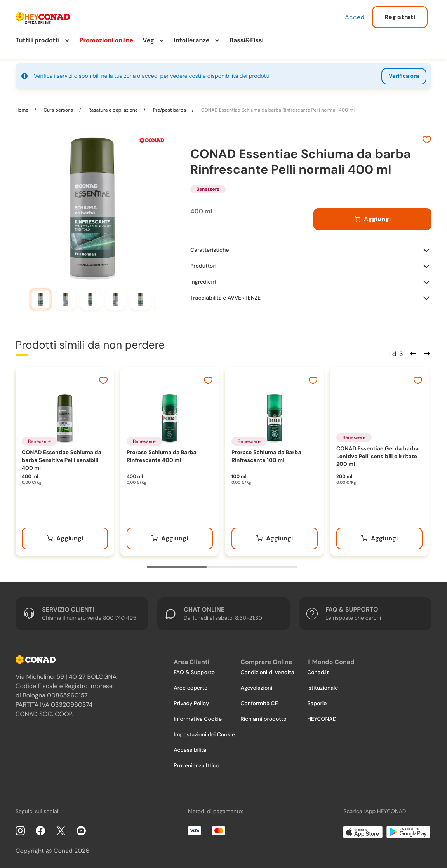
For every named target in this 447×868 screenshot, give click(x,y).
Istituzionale (323, 688)
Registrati (400, 17)
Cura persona (58, 110)
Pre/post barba (170, 110)
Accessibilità (190, 750)
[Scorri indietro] (412, 353)
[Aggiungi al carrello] (372, 219)
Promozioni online (107, 40)
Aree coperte (190, 688)
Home (23, 110)
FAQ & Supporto (194, 673)
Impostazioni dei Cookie (204, 735)
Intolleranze (192, 40)
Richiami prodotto (263, 719)
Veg (148, 40)
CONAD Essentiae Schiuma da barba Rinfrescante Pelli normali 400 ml (277, 110)
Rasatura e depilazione (113, 110)
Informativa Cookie (198, 719)
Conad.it (318, 673)
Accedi (355, 17)
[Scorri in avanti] (426, 353)
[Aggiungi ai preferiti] (427, 141)
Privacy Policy (191, 704)
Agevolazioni (256, 688)
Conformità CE (259, 704)
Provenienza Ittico (197, 766)
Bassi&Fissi (247, 40)
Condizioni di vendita (267, 673)
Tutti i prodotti (38, 40)
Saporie (317, 704)
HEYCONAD (322, 719)
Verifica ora (404, 76)
